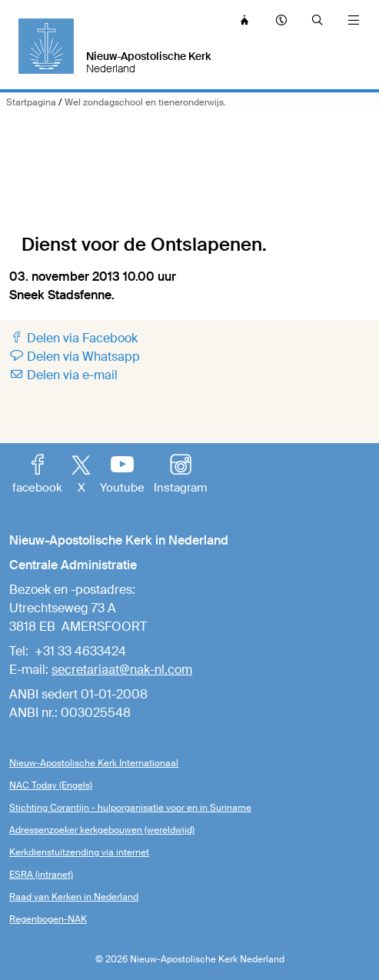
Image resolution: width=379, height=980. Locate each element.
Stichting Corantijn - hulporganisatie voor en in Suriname (130, 808)
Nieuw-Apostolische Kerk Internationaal (94, 763)
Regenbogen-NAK (48, 919)
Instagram (180, 475)
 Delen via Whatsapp (75, 357)
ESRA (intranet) (41, 875)
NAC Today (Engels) (51, 785)
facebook (37, 475)
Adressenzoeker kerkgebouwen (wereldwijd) (102, 830)
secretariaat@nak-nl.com (122, 670)
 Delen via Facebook (73, 338)
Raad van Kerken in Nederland (74, 897)
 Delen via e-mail (63, 375)
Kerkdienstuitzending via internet (79, 852)
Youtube (122, 475)
